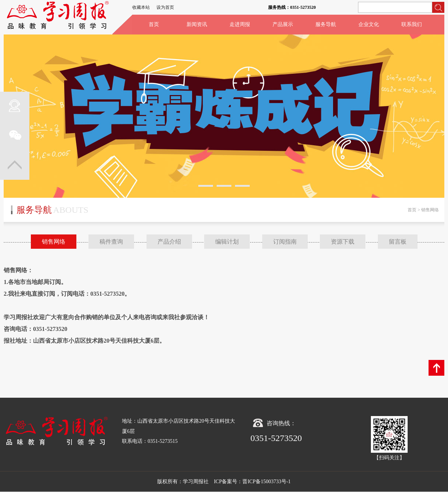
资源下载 (343, 242)
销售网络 (54, 242)
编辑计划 (227, 242)
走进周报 (240, 24)
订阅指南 (285, 242)
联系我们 (412, 24)
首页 (154, 24)
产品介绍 (169, 242)
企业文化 (369, 24)
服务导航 (326, 24)
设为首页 (165, 7)
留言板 (398, 242)
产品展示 (283, 24)
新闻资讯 (197, 24)
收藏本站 (141, 7)
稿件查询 (111, 242)
